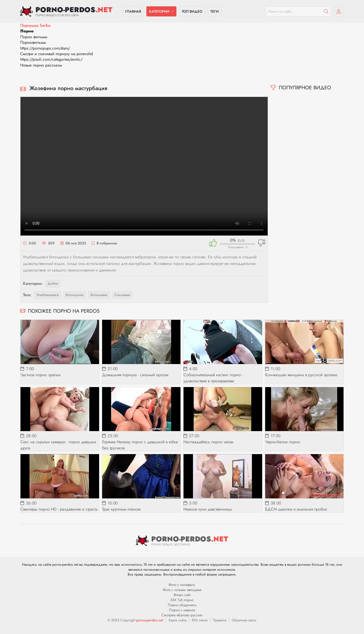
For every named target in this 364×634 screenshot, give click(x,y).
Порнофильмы (33, 42)
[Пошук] (326, 11)
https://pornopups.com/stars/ (45, 48)
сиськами (122, 295)
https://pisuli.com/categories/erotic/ (51, 59)
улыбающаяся (48, 295)
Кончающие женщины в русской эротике (301, 375)
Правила (220, 620)
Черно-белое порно (283, 442)
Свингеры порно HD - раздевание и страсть (59, 509)
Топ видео (192, 11)
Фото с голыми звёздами (182, 590)
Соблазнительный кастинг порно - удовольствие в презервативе (213, 378)
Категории (159, 11)
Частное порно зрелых (41, 375)
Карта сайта (178, 620)
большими (99, 295)
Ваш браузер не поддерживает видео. (144, 166)
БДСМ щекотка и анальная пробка (296, 509)
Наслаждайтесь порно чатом (208, 442)
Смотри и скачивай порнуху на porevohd (56, 54)
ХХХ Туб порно (182, 600)
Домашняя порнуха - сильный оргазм (135, 375)
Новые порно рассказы (41, 65)
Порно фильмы (34, 37)
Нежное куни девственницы (208, 509)
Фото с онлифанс (182, 585)
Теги (214, 11)
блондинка (75, 295)
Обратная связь (244, 620)
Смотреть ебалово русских (182, 615)
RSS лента (200, 620)
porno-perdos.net (150, 620)
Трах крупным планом (121, 509)
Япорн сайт (182, 595)
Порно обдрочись (182, 605)
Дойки (53, 283)
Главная (133, 11)
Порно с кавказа (182, 610)
